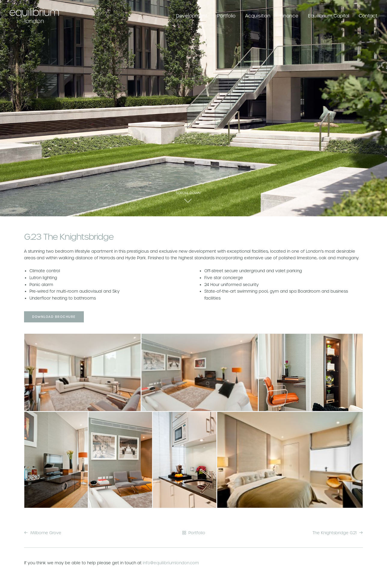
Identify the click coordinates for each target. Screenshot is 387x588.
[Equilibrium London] (34, 16)
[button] (188, 203)
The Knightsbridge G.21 (338, 533)
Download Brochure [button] (54, 317)
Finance (289, 16)
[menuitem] (194, 16)
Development (192, 16)
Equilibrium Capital (329, 16)
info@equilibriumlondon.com (171, 563)
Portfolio (226, 16)
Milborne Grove (43, 533)
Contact (368, 16)
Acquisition (258, 16)
